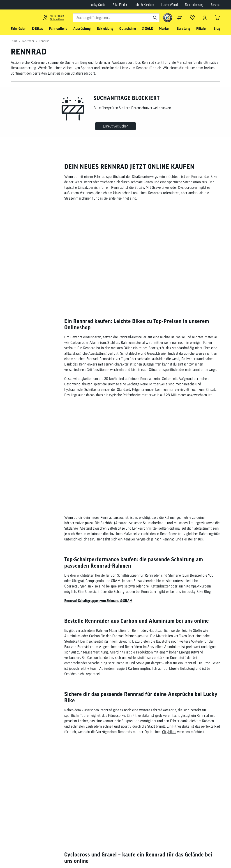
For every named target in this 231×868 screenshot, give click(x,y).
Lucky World (170, 5)
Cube (95, 701)
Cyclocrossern (189, 187)
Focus (105, 701)
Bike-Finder (120, 5)
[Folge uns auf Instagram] (187, 853)
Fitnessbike (141, 559)
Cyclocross (150, 639)
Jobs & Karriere (144, 5)
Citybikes (169, 575)
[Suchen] (155, 18)
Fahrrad (206, 706)
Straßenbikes (161, 634)
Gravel (130, 639)
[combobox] (116, 18)
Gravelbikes (161, 187)
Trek (114, 701)
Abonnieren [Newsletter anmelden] (147, 854)
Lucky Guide (97, 5)
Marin (129, 701)
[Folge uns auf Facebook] (175, 853)
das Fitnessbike (113, 559)
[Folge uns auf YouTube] (200, 853)
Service (216, 5)
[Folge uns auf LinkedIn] (212, 853)
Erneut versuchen (116, 126)
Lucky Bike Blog (199, 435)
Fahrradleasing (194, 5)
